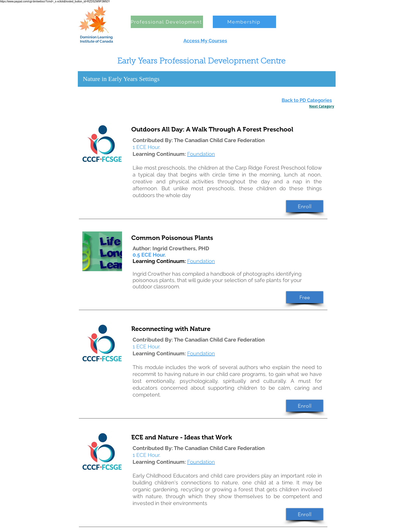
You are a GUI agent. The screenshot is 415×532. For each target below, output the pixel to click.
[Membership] (244, 22)
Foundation (201, 261)
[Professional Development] (167, 22)
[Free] (305, 297)
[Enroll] (305, 206)
